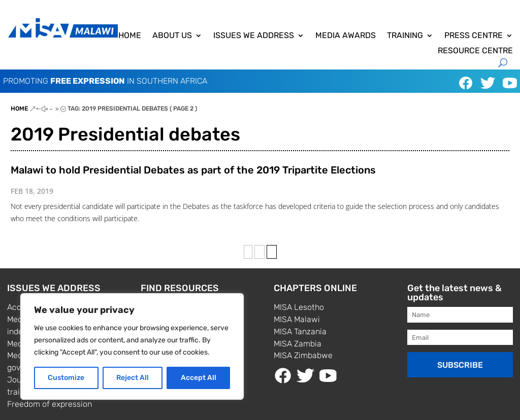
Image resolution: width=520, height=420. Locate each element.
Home (130, 36)
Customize (66, 378)
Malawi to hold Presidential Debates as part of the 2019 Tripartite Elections (193, 170)
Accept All (199, 378)
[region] (132, 346)
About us (172, 36)
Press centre (474, 36)
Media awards (346, 36)
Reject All (133, 378)
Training (405, 36)
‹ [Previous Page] (248, 252)
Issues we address (254, 36)
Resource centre (475, 51)
